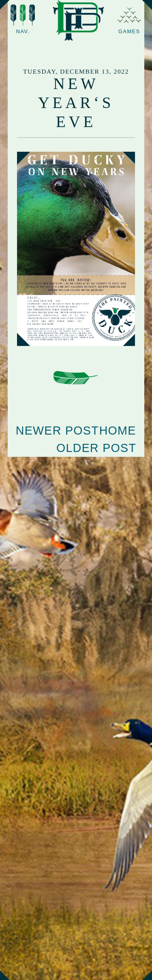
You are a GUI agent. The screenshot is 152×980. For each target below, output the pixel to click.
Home (118, 431)
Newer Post (57, 431)
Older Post (96, 448)
